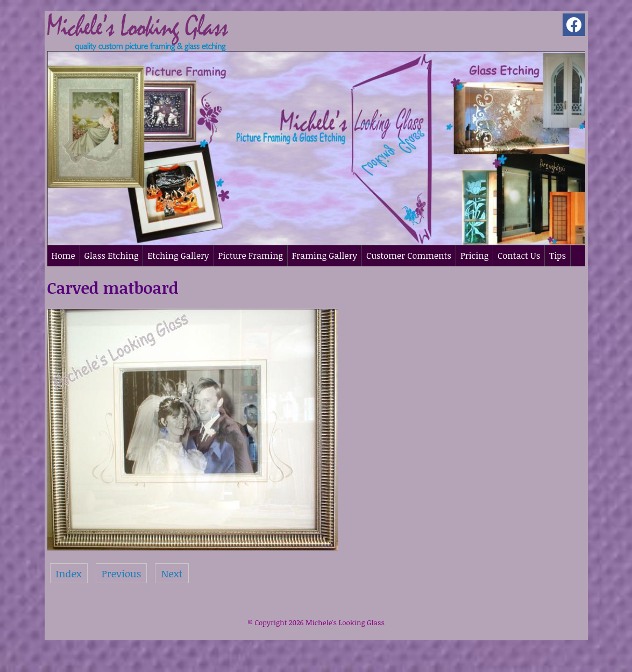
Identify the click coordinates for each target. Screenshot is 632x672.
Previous (122, 573)
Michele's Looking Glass (345, 623)
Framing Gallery (325, 256)
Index (69, 573)
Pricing (474, 256)
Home (63, 256)
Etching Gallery (178, 256)
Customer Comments (409, 256)
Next (172, 573)
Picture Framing (251, 256)
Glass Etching (112, 256)
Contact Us (519, 256)
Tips (558, 256)
